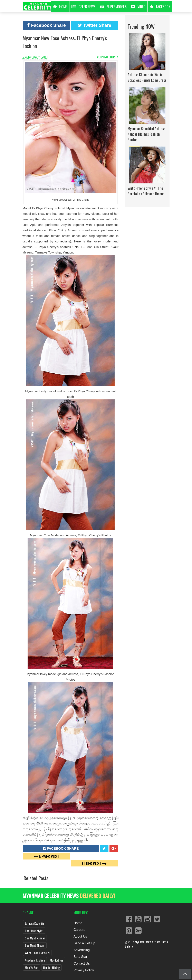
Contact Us (82, 964)
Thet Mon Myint (34, 931)
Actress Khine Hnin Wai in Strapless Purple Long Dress (147, 77)
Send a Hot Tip (84, 943)
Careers (79, 930)
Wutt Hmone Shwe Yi (37, 953)
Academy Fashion (35, 960)
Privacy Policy (84, 970)
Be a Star (80, 957)
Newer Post (47, 856)
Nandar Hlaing (51, 967)
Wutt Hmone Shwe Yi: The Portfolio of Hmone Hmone (146, 191)
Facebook (160, 7)
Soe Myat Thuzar (35, 945)
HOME (60, 7)
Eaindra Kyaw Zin (35, 923)
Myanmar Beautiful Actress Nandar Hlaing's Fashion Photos (146, 134)
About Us (80, 936)
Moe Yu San (32, 967)
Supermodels (113, 7)
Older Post (94, 863)
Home (78, 923)
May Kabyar (56, 960)
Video (138, 7)
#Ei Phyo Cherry (108, 57)
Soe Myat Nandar (35, 938)
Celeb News (84, 7)
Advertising (82, 950)
